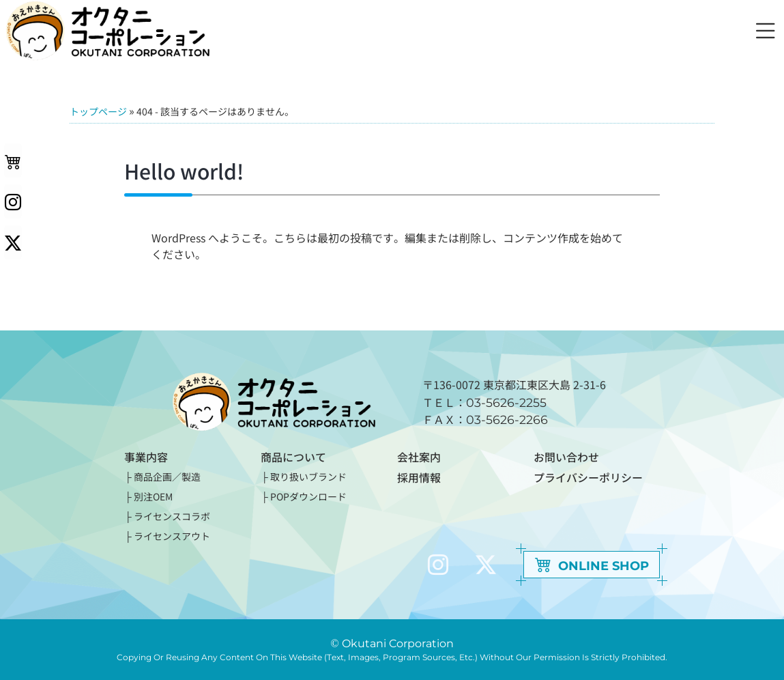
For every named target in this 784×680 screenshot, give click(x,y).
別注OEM (153, 496)
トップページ (98, 111)
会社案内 (419, 457)
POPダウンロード (308, 496)
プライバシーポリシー (588, 477)
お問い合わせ (566, 457)
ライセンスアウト (172, 536)
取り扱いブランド (308, 477)
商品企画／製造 (167, 477)
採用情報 (419, 477)
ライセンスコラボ (172, 516)
